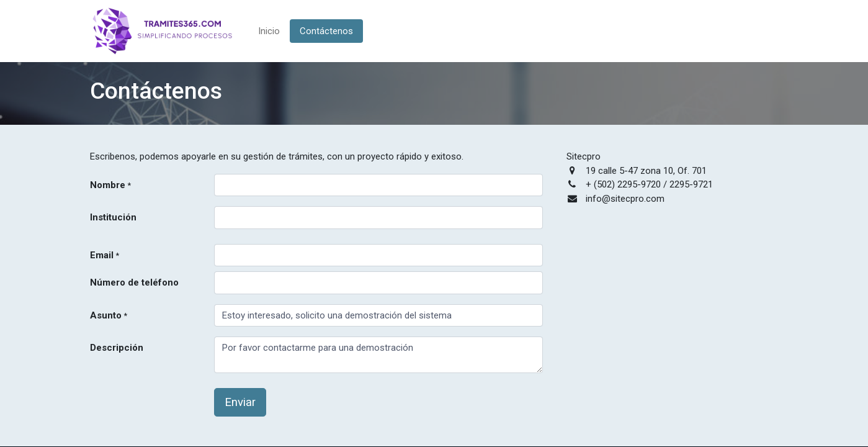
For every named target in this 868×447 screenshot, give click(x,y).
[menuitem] (269, 31)
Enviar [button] (240, 402)
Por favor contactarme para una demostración (378, 355)
